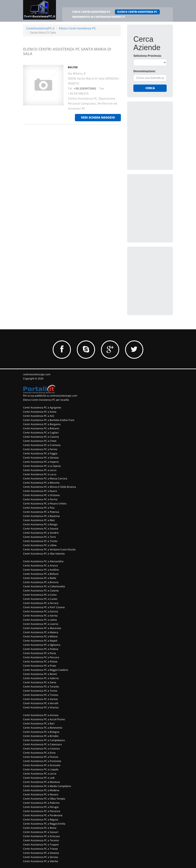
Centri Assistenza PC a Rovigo (40, 524)
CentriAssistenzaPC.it (40, 28)
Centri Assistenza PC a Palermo (41, 803)
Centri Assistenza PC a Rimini (40, 674)
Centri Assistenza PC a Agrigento (42, 407)
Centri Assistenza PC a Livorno (41, 624)
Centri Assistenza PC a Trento (40, 541)
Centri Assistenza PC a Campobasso (44, 740)
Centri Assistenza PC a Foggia (40, 453)
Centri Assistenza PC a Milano (40, 636)
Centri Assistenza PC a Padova (41, 649)
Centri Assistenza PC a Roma (40, 828)
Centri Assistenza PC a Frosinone (42, 761)
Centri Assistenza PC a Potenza (41, 512)
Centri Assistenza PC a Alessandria (43, 561)
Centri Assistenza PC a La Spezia (42, 466)
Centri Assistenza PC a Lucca (40, 474)
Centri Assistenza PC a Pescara (41, 657)
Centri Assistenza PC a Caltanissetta (44, 586)
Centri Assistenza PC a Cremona (42, 445)
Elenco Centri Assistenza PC (77, 28)
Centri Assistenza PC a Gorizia (41, 611)
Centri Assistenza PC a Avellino (41, 570)
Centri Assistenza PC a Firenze (41, 757)
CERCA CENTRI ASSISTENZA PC (91, 12)
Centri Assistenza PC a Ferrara (41, 603)
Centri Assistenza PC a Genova (41, 458)
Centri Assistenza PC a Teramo (41, 840)
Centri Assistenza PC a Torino (40, 691)
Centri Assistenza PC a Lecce (40, 774)
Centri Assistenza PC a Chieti (40, 441)
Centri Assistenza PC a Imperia (41, 462)
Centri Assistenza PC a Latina (40, 620)
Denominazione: (145, 71)
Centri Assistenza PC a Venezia (41, 853)
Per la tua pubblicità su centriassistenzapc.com (50, 396)
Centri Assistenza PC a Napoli (40, 641)
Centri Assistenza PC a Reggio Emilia (44, 824)
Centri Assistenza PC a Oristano (41, 495)
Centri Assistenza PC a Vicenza (41, 707)
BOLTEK (73, 67)
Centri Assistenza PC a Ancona (41, 715)
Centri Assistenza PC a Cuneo (40, 599)
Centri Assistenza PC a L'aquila (41, 769)
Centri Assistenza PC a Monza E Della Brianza (50, 487)
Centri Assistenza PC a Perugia (41, 807)
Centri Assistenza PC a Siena (40, 682)
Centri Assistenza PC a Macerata (42, 628)
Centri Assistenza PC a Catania (41, 591)
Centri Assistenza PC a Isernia (40, 616)
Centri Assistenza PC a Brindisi (41, 736)
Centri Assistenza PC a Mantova (42, 782)
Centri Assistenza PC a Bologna (41, 732)
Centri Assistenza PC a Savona (41, 529)
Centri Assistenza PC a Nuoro (40, 491)
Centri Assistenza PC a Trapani (41, 845)
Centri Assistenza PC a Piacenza (42, 811)
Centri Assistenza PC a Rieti (39, 520)
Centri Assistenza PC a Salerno (41, 678)
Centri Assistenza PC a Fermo (40, 449)
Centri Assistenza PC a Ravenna (41, 516)
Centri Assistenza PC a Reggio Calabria (46, 670)
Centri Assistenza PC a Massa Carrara (45, 478)
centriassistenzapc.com (37, 374)
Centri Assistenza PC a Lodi (39, 778)
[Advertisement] (165, 134)
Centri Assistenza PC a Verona (41, 857)
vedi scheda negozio (98, 117)
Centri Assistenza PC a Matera (41, 632)
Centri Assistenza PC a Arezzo (40, 565)
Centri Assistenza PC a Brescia (41, 582)
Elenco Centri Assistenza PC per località (46, 400)
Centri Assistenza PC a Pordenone (43, 815)
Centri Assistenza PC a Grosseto (42, 765)
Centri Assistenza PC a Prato (40, 666)
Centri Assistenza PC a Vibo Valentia (44, 554)
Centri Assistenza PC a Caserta (41, 437)
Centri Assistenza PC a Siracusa (41, 836)
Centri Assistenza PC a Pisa (39, 508)
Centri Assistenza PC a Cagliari (41, 433)
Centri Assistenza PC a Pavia (40, 653)
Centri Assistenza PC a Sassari (41, 832)
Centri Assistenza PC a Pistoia (40, 661)
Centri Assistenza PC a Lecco (40, 470)
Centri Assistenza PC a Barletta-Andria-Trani (49, 420)
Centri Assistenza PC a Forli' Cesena (44, 607)
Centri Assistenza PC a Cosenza (41, 749)
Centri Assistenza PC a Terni (39, 537)
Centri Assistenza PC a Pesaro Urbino (45, 503)
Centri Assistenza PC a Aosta (40, 412)
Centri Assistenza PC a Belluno (41, 574)
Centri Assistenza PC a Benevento (43, 728)
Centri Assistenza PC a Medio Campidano (47, 786)
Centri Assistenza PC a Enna (39, 753)
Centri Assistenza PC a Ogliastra (42, 645)
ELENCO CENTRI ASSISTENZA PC (137, 12)
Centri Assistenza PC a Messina (41, 483)
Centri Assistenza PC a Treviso (41, 695)
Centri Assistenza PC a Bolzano (41, 428)
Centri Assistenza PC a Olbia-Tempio (44, 799)
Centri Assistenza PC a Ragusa (41, 819)
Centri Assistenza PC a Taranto (41, 687)
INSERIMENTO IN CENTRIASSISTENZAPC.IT (99, 17)
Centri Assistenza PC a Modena (41, 790)
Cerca (150, 88)
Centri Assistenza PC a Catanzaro (42, 744)
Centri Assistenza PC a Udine (40, 545)
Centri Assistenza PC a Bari (39, 723)
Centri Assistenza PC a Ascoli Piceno (44, 719)
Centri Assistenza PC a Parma (40, 499)
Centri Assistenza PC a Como (40, 595)
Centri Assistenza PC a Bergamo (42, 424)
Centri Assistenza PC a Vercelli (41, 703)
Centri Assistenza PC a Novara (41, 794)
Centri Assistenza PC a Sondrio (41, 533)
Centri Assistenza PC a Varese (40, 699)
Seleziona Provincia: (148, 56)
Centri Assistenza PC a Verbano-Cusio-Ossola (49, 549)
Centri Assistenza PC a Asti (39, 416)
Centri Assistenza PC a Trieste (40, 849)
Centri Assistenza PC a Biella (40, 578)
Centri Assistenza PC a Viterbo (41, 861)
